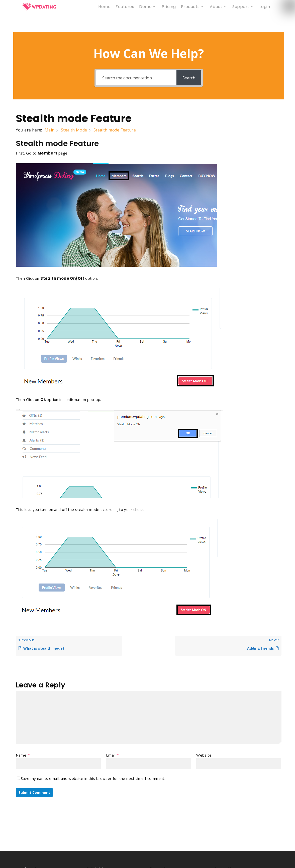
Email (112, 755)
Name (23, 755)
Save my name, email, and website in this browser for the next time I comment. (93, 778)
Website (204, 755)
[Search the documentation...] (136, 78)
